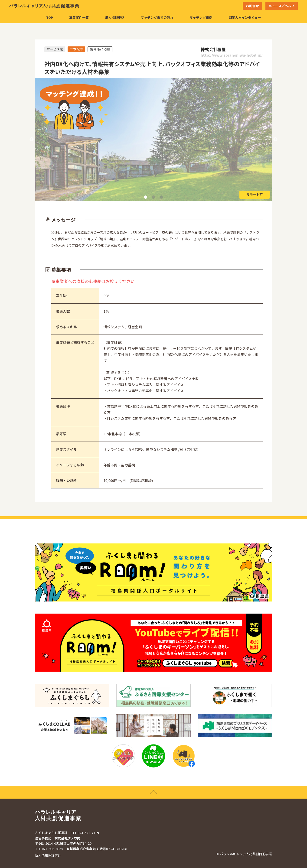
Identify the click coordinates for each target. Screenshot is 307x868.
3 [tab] (161, 197)
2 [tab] (153, 197)
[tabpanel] (153, 140)
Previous (32, 140)
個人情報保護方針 (48, 855)
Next (275, 140)
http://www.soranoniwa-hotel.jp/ (232, 55)
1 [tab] (146, 197)
